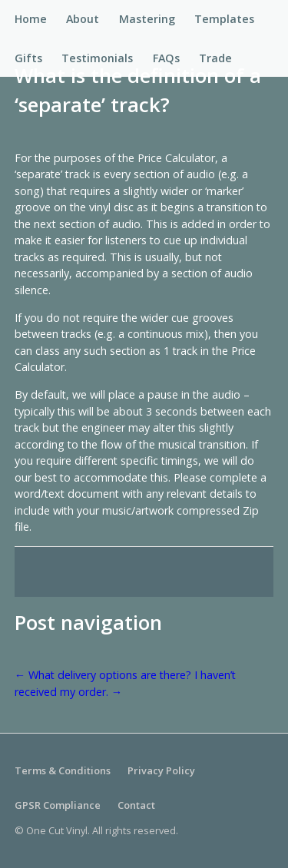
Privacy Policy (161, 770)
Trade (215, 58)
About (83, 19)
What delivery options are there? (103, 675)
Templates (224, 19)
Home (31, 19)
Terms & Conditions (63, 770)
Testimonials (97, 58)
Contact (136, 805)
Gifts (28, 58)
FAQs (166, 58)
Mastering (147, 19)
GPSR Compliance (58, 805)
